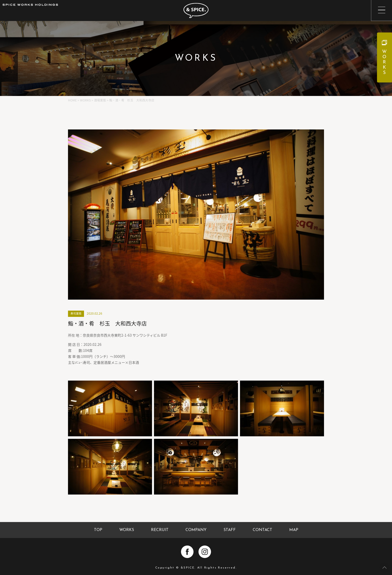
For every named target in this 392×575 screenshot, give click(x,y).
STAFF (230, 530)
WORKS (127, 530)
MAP (294, 530)
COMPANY (196, 530)
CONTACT (262, 530)
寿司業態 (76, 313)
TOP (98, 530)
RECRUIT (160, 530)
